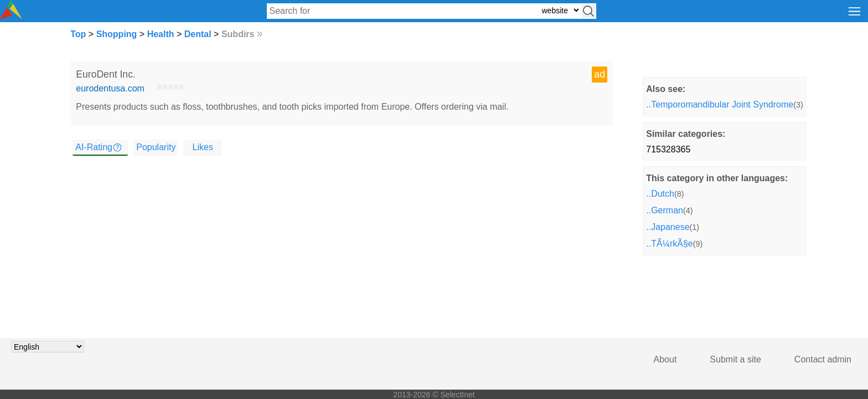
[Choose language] (48, 347)
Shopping (117, 34)
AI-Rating (94, 147)
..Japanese (668, 227)
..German (665, 210)
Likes (203, 147)
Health (161, 34)
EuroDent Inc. (106, 74)
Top (78, 34)
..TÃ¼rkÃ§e (669, 244)
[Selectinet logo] (11, 16)
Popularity (156, 147)
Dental (198, 34)
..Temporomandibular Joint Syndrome (720, 104)
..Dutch (660, 194)
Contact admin (823, 359)
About (665, 359)
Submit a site (735, 359)
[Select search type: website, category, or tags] (560, 10)
